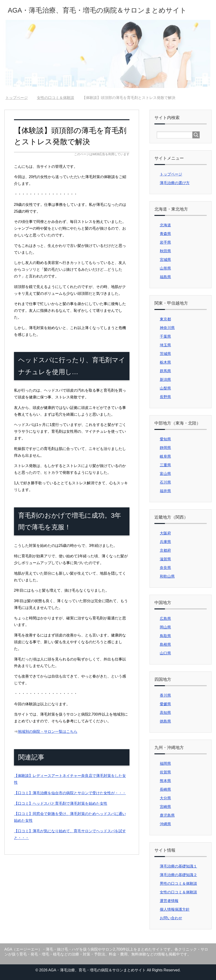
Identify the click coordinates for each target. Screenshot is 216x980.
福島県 (165, 277)
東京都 (165, 319)
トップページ (171, 174)
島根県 (165, 645)
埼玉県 (165, 345)
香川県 (165, 695)
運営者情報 (169, 901)
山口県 (165, 653)
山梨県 (165, 388)
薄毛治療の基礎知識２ (178, 875)
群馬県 (165, 371)
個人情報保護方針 (175, 909)
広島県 (165, 619)
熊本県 (165, 781)
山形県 (165, 268)
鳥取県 (165, 636)
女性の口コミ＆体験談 (178, 892)
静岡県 (165, 448)
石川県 (165, 482)
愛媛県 (165, 704)
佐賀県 (165, 772)
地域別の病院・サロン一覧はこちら (48, 732)
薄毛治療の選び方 (175, 183)
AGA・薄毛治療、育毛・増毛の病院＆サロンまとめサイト (97, 10)
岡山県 (165, 627)
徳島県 (165, 721)
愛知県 (165, 439)
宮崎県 (165, 807)
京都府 (165, 550)
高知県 (165, 713)
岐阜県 (165, 456)
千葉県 (165, 336)
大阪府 (165, 533)
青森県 (165, 234)
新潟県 (165, 380)
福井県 (165, 491)
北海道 (165, 225)
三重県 (165, 465)
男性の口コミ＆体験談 (178, 883)
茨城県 (165, 354)
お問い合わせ (171, 918)
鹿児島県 (167, 815)
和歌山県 (167, 576)
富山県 (165, 474)
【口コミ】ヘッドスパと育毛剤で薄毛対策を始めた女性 (61, 803)
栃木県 (165, 362)
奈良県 (165, 568)
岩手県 (165, 242)
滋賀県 (165, 559)
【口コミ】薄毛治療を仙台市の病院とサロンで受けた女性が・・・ (70, 793)
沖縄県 (165, 824)
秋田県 (165, 251)
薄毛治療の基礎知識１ (178, 866)
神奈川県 (167, 328)
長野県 (165, 397)
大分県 (165, 798)
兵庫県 (165, 542)
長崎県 (165, 789)
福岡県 (165, 764)
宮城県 (165, 260)
